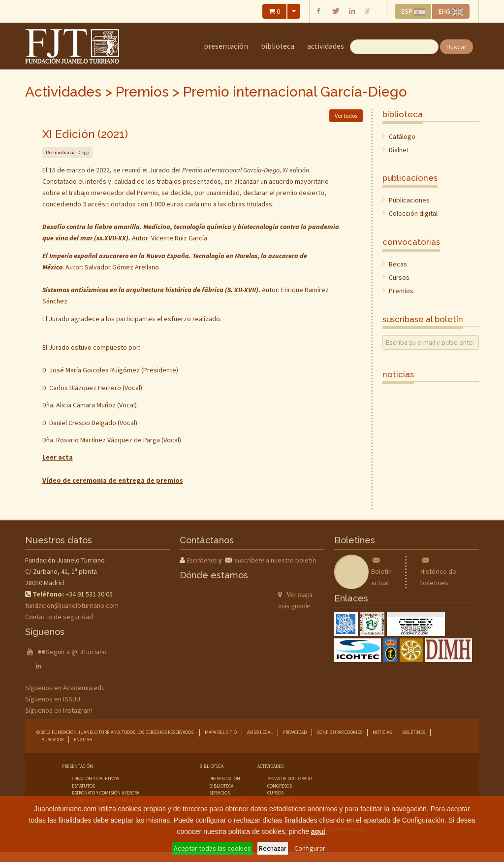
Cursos (399, 277)
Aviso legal (260, 732)
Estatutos (83, 786)
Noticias (382, 732)
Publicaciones (409, 200)
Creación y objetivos (95, 779)
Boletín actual (381, 571)
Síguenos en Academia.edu (65, 688)
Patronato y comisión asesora (106, 793)
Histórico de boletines (438, 571)
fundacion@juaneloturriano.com (72, 605)
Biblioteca (278, 46)
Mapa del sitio (221, 732)
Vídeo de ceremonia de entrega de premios (113, 480)
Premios (142, 92)
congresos (280, 786)
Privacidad (295, 732)
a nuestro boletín (275, 560)
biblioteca (221, 786)
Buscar (457, 47)
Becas (398, 264)
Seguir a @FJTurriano (76, 652)
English (83, 740)
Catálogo (402, 136)
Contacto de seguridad (59, 617)
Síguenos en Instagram (59, 710)
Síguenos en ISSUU (53, 699)
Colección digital (413, 213)
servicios (220, 793)
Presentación (226, 46)
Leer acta (58, 457)
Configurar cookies (340, 732)
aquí (318, 831)
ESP (413, 11)
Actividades (326, 46)
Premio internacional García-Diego (295, 92)
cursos (275, 793)
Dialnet (399, 150)
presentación (225, 779)
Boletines (414, 732)
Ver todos (346, 116)
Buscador (52, 740)
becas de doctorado (290, 779)
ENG (451, 11)
